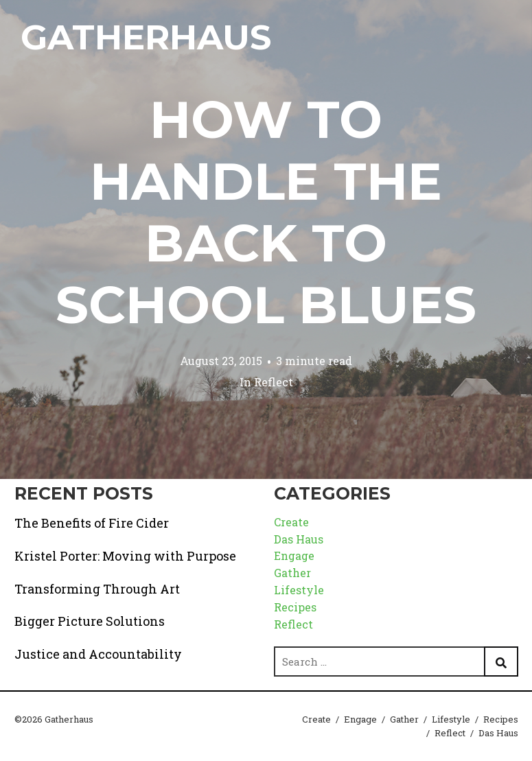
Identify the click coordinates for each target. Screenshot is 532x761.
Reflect (274, 382)
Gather (292, 573)
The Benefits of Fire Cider (92, 523)
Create (291, 522)
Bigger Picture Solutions (90, 621)
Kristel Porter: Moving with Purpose (125, 556)
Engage (294, 555)
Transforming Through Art (97, 589)
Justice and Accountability (98, 654)
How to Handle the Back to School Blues (266, 212)
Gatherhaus (146, 37)
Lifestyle (299, 590)
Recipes (295, 607)
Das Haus (299, 539)
